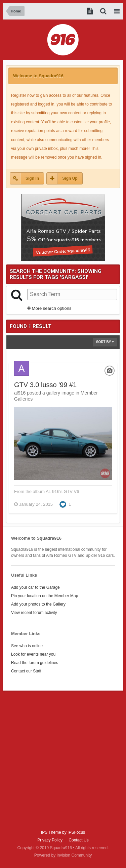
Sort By (105, 342)
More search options (49, 308)
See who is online (27, 646)
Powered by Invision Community (63, 855)
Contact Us (78, 840)
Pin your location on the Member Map (45, 596)
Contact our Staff (26, 671)
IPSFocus (76, 832)
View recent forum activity (34, 613)
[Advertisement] (63, 760)
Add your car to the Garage (35, 587)
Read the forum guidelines (35, 663)
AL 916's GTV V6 (62, 491)
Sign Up (70, 178)
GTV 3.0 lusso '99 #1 (45, 385)
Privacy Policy (50, 840)
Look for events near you (33, 654)
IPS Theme (51, 832)
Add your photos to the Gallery (38, 604)
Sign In (32, 178)
